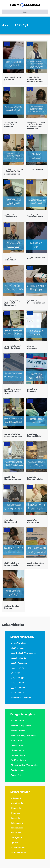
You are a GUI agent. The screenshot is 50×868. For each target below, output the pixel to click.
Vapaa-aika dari (18, 848)
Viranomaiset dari (19, 852)
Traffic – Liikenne (19, 760)
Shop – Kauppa (18, 750)
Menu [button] (25, 12)
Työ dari (15, 843)
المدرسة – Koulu (18, 683)
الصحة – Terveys (18, 668)
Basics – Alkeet (18, 721)
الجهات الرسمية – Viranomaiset (24, 653)
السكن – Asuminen (19, 663)
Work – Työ (16, 775)
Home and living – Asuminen (24, 736)
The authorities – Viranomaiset (25, 765)
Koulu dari (16, 813)
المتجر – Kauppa (18, 678)
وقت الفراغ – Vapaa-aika (21, 697)
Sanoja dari (16, 833)
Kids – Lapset (17, 740)
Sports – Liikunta (19, 755)
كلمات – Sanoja (17, 692)
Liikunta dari (17, 828)
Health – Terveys (18, 731)
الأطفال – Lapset (18, 648)
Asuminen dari (18, 803)
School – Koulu (18, 745)
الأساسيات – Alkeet (19, 643)
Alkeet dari (16, 798)
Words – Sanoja (18, 770)
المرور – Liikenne (18, 688)
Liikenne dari (17, 823)
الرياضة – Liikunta (19, 658)
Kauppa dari (17, 808)
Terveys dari (17, 838)
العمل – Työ (16, 673)
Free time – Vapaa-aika (21, 726)
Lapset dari (16, 818)
